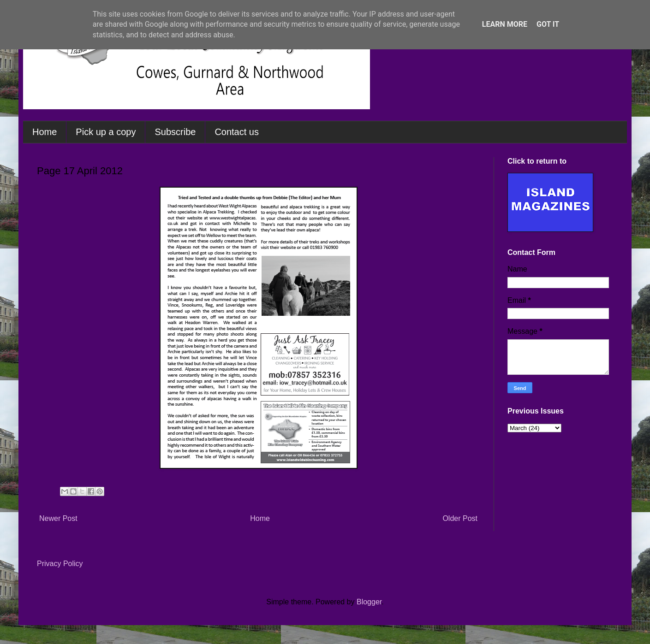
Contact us (237, 132)
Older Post (460, 518)
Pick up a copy (106, 132)
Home (45, 132)
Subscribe (175, 132)
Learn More (505, 24)
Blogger (369, 602)
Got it (548, 24)
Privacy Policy (60, 564)
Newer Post (58, 518)
